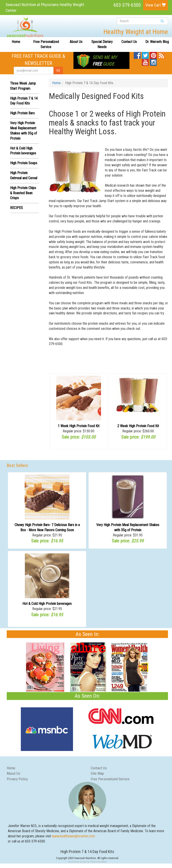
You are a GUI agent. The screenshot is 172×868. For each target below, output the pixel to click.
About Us (76, 42)
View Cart (156, 5)
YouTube (145, 61)
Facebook (137, 54)
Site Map (97, 773)
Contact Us (129, 42)
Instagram (153, 61)
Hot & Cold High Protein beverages (47, 604)
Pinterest (153, 54)
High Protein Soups (24, 163)
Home (16, 42)
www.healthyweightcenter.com (73, 836)
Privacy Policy (17, 779)
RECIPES (16, 208)
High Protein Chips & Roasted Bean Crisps (23, 193)
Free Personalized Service (46, 44)
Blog (161, 54)
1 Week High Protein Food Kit (79, 426)
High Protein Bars (22, 113)
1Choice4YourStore (98, 862)
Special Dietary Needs (102, 44)
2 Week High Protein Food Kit (138, 426)
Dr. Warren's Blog (157, 42)
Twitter (145, 54)
